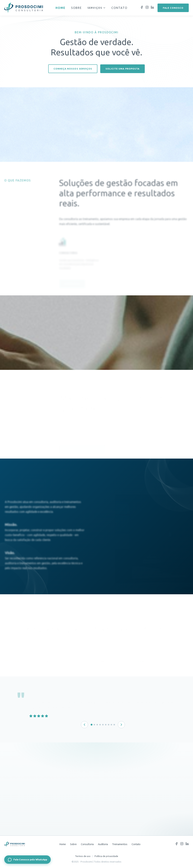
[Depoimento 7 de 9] (109, 725)
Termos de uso (83, 856)
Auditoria (103, 844)
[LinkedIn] (152, 8)
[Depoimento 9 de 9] (114, 725)
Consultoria (87, 844)
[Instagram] (147, 8)
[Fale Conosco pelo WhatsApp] (27, 860)
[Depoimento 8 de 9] (111, 725)
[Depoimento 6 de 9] (106, 725)
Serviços (97, 8)
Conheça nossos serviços (73, 69)
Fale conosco (173, 8)
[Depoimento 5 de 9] (103, 725)
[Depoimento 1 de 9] (92, 725)
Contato (119, 8)
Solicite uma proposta (122, 69)
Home (60, 8)
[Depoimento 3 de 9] (97, 725)
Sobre (76, 8)
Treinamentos (120, 844)
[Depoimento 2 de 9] (94, 725)
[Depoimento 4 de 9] (100, 725)
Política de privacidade (106, 856)
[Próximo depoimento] (121, 725)
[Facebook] (142, 8)
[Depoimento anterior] (84, 725)
